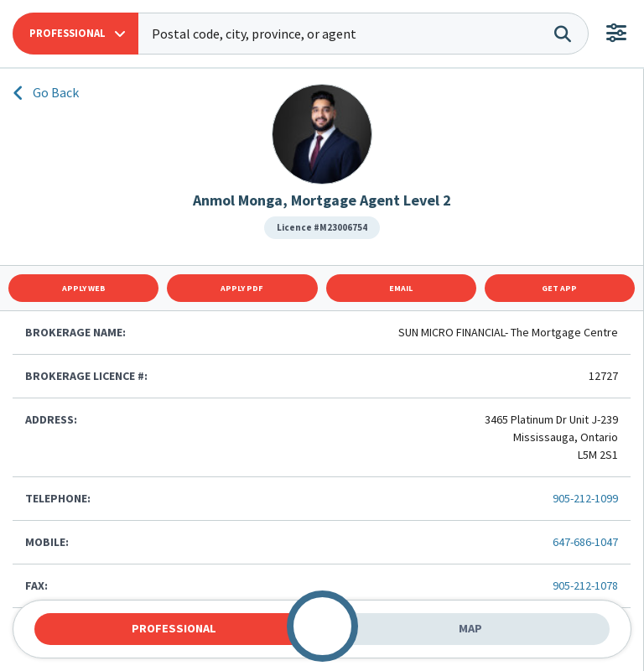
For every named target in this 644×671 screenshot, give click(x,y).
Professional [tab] (174, 628)
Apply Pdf (242, 288)
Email (401, 288)
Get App (559, 288)
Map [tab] (470, 628)
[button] (75, 34)
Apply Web (84, 288)
